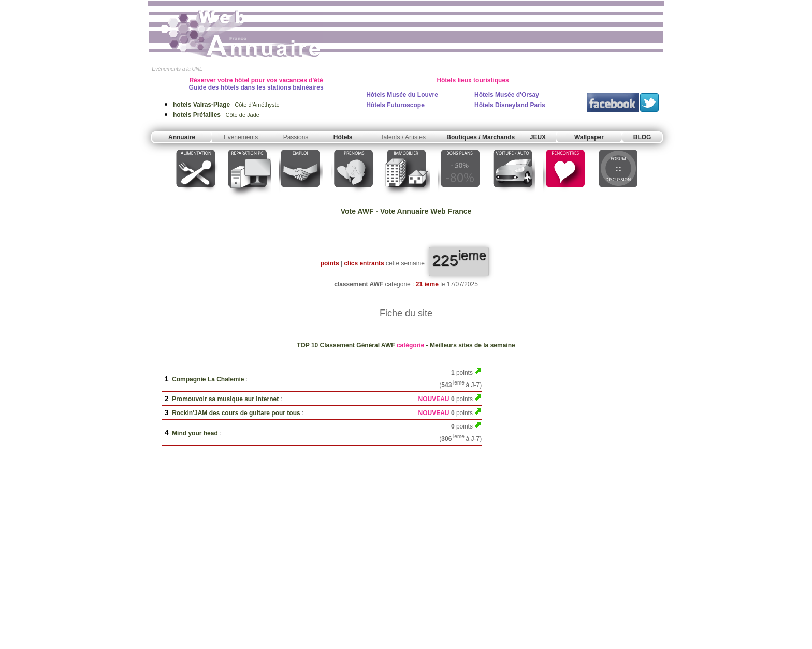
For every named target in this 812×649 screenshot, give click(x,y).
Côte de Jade (216, 115)
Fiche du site (406, 313)
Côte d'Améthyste (226, 105)
